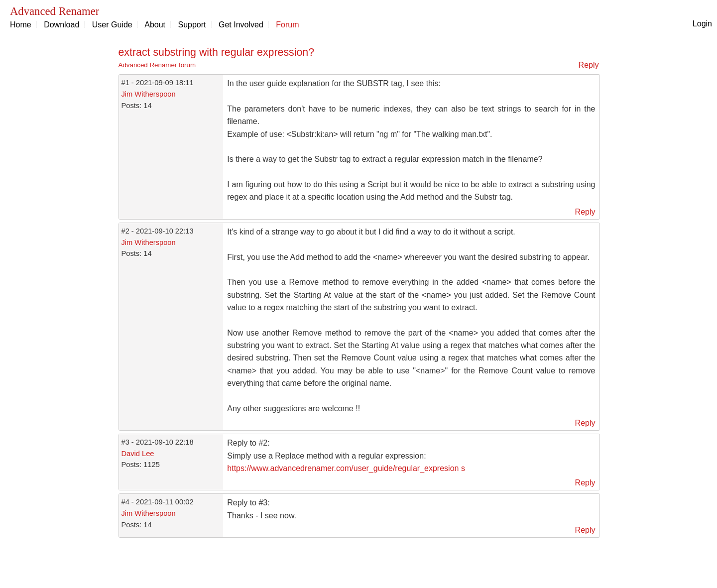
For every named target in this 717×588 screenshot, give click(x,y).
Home (21, 25)
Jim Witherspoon (149, 94)
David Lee (138, 454)
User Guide (112, 25)
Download (61, 25)
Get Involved (241, 25)
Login (702, 24)
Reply (589, 65)
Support (192, 25)
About (155, 25)
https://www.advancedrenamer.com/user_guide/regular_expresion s (346, 468)
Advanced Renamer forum (157, 65)
